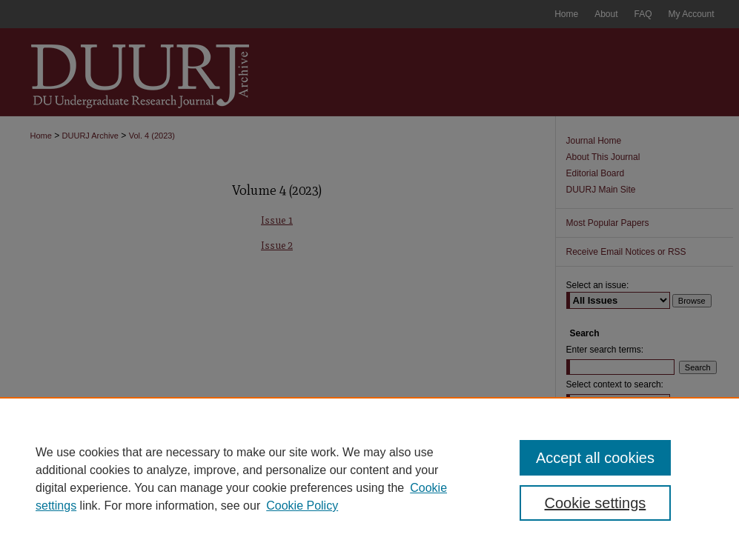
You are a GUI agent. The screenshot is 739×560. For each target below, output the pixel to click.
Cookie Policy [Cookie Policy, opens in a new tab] (302, 506)
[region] (369, 479)
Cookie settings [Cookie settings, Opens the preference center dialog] (596, 503)
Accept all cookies (595, 458)
